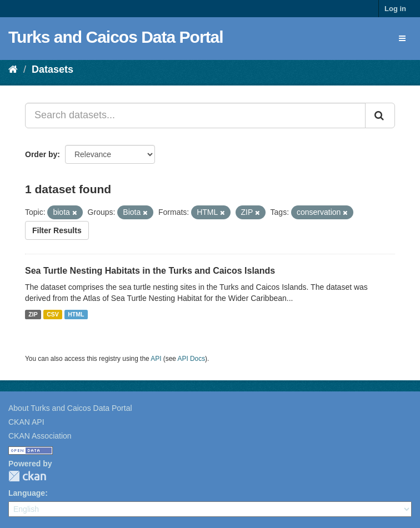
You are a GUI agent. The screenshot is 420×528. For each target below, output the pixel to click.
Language (27, 493)
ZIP (33, 314)
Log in (395, 9)
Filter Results (57, 230)
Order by (41, 154)
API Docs (192, 359)
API (156, 359)
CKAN (27, 476)
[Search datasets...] (195, 115)
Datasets (52, 69)
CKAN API (26, 422)
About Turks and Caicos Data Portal (70, 408)
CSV (53, 314)
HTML (76, 314)
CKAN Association (40, 436)
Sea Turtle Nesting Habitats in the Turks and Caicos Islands (150, 271)
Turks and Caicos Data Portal (116, 37)
